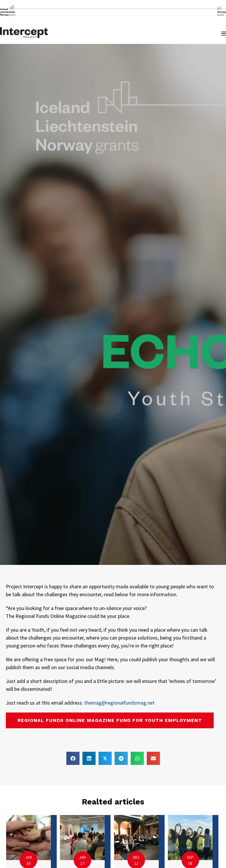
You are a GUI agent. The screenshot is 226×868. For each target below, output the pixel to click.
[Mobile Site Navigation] (224, 33)
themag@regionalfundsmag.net (119, 703)
